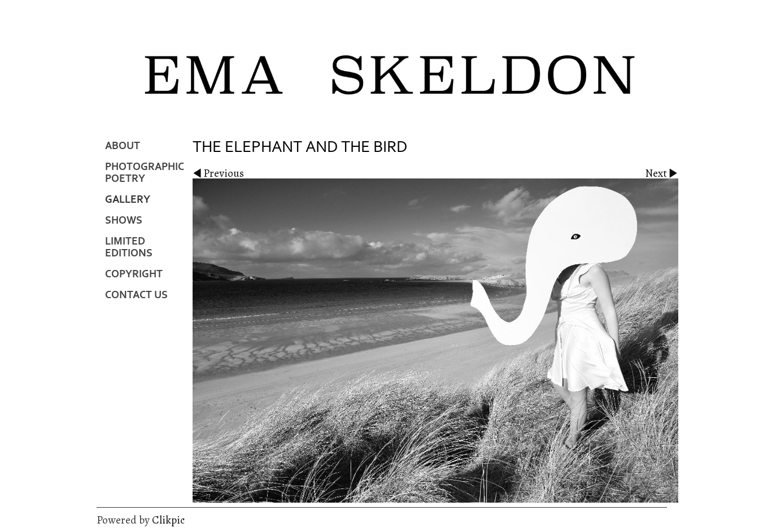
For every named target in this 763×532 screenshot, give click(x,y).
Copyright (134, 274)
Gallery (128, 200)
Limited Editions (129, 247)
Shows (124, 221)
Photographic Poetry (145, 173)
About (123, 146)
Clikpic (168, 520)
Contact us (136, 295)
